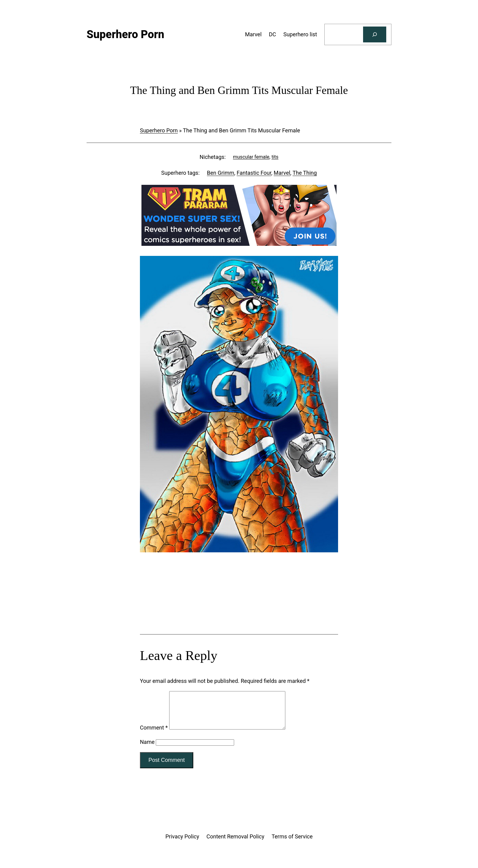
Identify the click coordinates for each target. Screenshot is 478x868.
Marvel (282, 173)
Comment (154, 735)
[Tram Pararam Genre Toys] (239, 610)
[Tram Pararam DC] (239, 244)
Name (147, 749)
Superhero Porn (159, 130)
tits (275, 157)
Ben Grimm (221, 173)
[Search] (375, 34)
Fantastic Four (254, 173)
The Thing (305, 173)
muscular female (251, 157)
